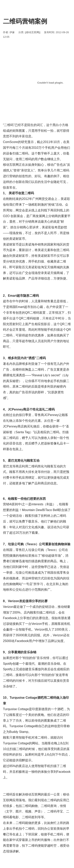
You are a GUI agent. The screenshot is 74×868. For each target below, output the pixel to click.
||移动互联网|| (33, 32)
